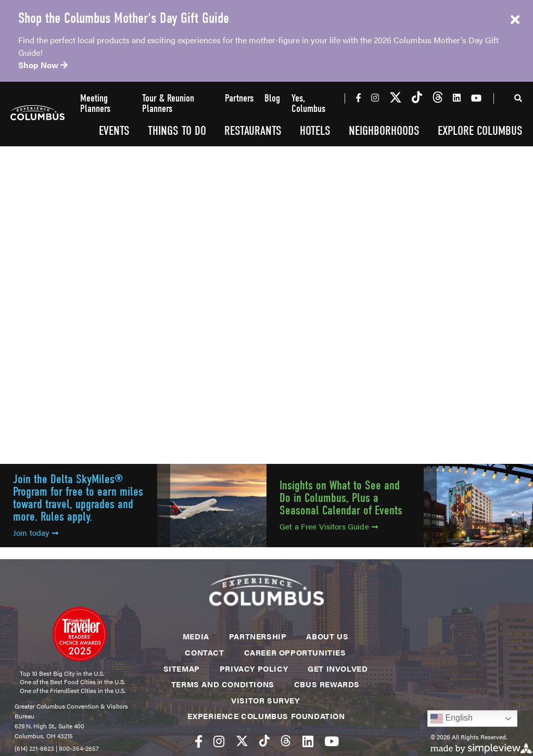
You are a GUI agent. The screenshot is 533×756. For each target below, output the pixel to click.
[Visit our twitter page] (396, 98)
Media (196, 636)
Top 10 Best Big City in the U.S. (62, 673)
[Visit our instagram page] (375, 97)
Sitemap (182, 668)
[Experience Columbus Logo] (37, 114)
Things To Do (177, 131)
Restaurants (253, 131)
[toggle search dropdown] (518, 100)
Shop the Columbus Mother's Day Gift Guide (124, 18)
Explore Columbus (480, 131)
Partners (239, 99)
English (452, 719)
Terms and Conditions (223, 684)
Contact (204, 652)
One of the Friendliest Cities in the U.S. (73, 690)
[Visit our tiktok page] (417, 98)
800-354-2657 (79, 748)
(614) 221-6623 (34, 748)
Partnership (258, 636)
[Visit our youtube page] (476, 98)
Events (114, 131)
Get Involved (338, 668)
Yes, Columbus (308, 104)
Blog (272, 99)
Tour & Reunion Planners (168, 104)
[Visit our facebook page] (358, 97)
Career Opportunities (295, 652)
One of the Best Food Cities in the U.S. (72, 682)
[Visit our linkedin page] (457, 97)
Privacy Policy (254, 668)
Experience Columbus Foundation (266, 716)
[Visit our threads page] (438, 98)
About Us (327, 636)
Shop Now (43, 65)
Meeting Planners (95, 104)
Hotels (315, 131)
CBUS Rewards (327, 684)
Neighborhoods (384, 131)
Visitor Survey (265, 700)
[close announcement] (515, 20)
